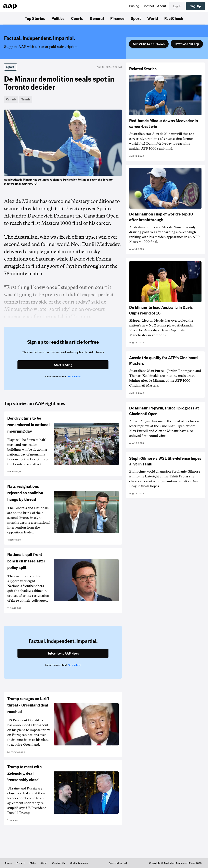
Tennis (26, 99)
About (162, 6)
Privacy (21, 863)
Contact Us (58, 863)
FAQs (32, 863)
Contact (148, 6)
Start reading (63, 365)
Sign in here (75, 377)
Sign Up (196, 6)
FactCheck (174, 18)
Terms (8, 863)
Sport (136, 18)
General (97, 18)
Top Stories (35, 18)
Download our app (187, 44)
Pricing (134, 6)
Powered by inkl (118, 863)
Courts (77, 18)
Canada (11, 99)
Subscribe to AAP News (149, 44)
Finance (117, 18)
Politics (58, 18)
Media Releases (79, 863)
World (153, 18)
